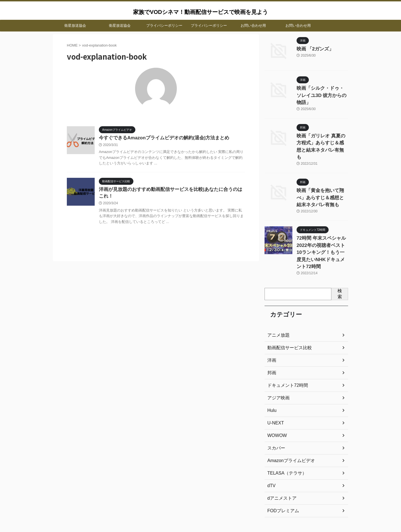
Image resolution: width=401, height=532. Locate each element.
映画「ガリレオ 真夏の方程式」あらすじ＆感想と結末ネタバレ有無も (322, 133)
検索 (340, 263)
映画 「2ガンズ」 (312, 48)
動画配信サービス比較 (287, 317)
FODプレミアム (281, 480)
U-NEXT (275, 392)
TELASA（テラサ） (285, 442)
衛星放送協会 (75, 25)
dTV (271, 455)
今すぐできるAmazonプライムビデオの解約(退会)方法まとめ (160, 138)
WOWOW (276, 405)
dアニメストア (280, 467)
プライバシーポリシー (164, 25)
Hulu (271, 380)
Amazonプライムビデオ (288, 430)
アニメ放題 (277, 304)
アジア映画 (277, 367)
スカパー (275, 417)
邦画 (271, 342)
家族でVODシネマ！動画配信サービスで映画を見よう (200, 12)
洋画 (271, 329)
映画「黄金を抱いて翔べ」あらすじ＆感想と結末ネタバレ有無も (322, 178)
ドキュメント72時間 (285, 354)
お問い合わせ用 (253, 25)
